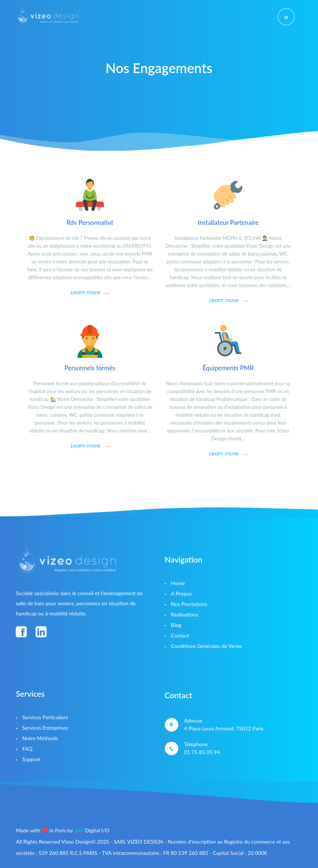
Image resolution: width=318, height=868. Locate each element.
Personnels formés (90, 368)
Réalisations (184, 614)
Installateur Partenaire (228, 223)
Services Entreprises (45, 728)
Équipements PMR (228, 368)
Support (31, 759)
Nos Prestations (189, 604)
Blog (176, 625)
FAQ (27, 749)
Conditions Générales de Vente (206, 646)
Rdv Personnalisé (90, 223)
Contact (180, 635)
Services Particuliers (45, 717)
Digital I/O (92, 830)
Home (178, 583)
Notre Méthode (40, 738)
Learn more (85, 293)
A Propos (181, 593)
